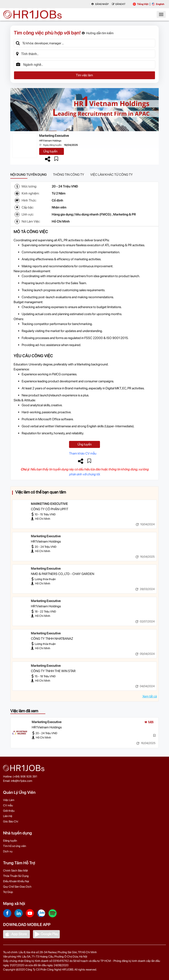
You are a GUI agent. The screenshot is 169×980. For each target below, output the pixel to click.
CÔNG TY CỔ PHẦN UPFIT (50, 509)
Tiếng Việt (141, 4)
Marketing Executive (54, 136)
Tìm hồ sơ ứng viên (15, 846)
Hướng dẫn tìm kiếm (98, 33)
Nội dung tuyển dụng (29, 175)
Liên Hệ (8, 816)
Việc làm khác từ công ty (111, 175)
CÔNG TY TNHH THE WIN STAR (53, 671)
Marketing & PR (124, 214)
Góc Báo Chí (11, 821)
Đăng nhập (100, 4)
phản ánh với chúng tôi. (85, 474)
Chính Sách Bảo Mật (15, 870)
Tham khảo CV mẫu (83, 453)
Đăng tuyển (10, 841)
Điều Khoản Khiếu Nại (16, 881)
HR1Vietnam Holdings (50, 141)
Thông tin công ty (69, 175)
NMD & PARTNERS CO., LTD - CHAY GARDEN (63, 574)
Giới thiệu (9, 811)
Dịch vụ (8, 851)
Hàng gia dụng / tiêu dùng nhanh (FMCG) (82, 214)
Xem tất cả (150, 696)
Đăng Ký (119, 4)
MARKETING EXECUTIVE (49, 504)
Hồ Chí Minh (61, 221)
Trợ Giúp (8, 892)
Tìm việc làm (84, 75)
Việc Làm (9, 800)
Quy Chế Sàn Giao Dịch (17, 887)
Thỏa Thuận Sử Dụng (16, 876)
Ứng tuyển (50, 151)
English (158, 4)
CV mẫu (8, 805)
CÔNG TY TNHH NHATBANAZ (52, 639)
